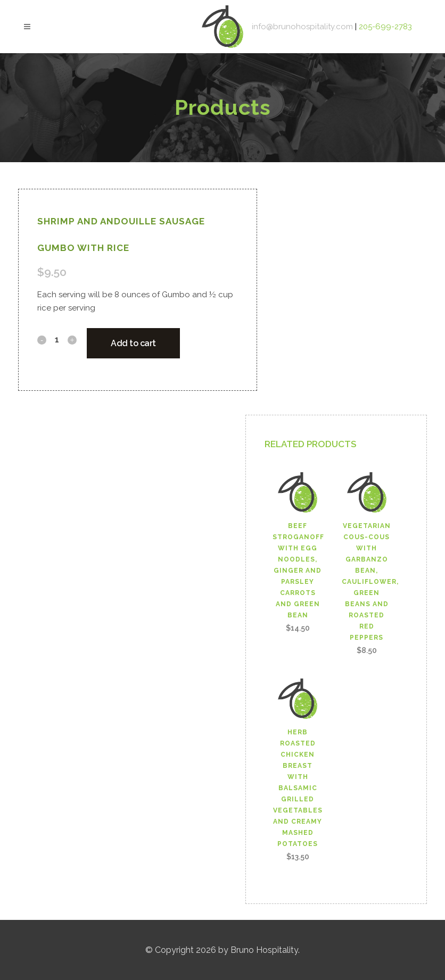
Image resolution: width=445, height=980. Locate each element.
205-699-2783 (385, 27)
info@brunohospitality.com (303, 27)
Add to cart (133, 343)
